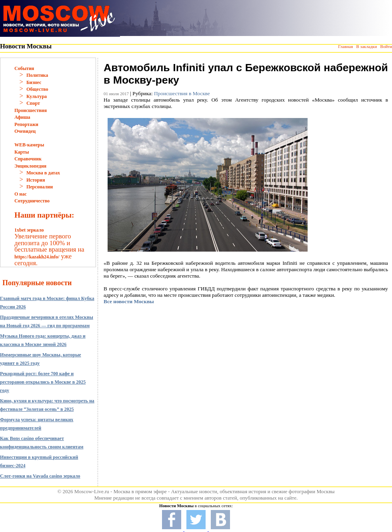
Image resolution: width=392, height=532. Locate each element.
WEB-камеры (29, 145)
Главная (345, 46)
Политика (37, 75)
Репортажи (26, 124)
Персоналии (40, 187)
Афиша (22, 117)
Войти (386, 46)
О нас (21, 194)
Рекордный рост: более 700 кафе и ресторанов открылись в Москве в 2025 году (43, 382)
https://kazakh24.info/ (37, 257)
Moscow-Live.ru (92, 491)
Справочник (28, 159)
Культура (37, 96)
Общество (37, 89)
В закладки (366, 46)
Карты (22, 152)
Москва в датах (43, 173)
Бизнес (34, 82)
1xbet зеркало (29, 230)
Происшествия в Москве (182, 93)
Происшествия (31, 110)
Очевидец (25, 131)
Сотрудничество (32, 201)
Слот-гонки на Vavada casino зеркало (40, 476)
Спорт (33, 103)
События (24, 68)
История (36, 180)
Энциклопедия (30, 166)
